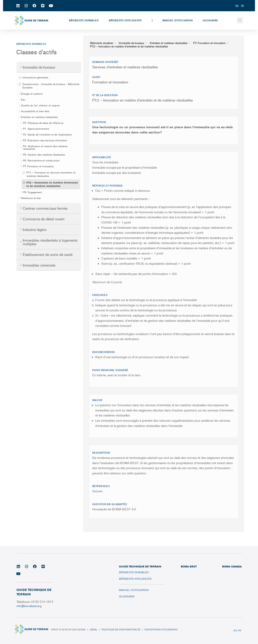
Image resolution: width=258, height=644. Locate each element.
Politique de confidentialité (121, 629)
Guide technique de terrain (140, 566)
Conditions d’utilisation (161, 629)
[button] (240, 20)
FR (240, 630)
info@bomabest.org (29, 606)
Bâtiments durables (84, 20)
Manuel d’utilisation (178, 20)
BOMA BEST (189, 566)
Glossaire (210, 20)
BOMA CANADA (232, 566)
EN (235, 630)
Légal (94, 629)
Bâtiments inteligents (125, 20)
